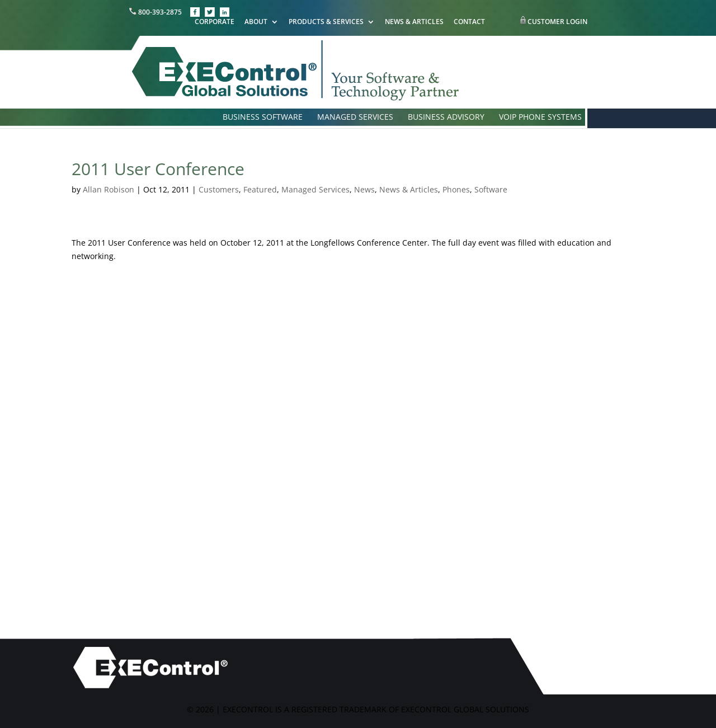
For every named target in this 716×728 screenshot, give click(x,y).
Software (491, 189)
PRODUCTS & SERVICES (326, 22)
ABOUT (256, 22)
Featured (260, 189)
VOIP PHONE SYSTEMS (540, 118)
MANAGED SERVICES (355, 118)
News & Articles (409, 189)
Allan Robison (109, 189)
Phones (456, 189)
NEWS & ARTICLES (414, 22)
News (364, 189)
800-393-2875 (156, 12)
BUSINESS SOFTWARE (263, 118)
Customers (219, 189)
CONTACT (469, 22)
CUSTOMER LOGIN (557, 22)
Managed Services (315, 189)
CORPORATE (215, 22)
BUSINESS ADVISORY (446, 118)
